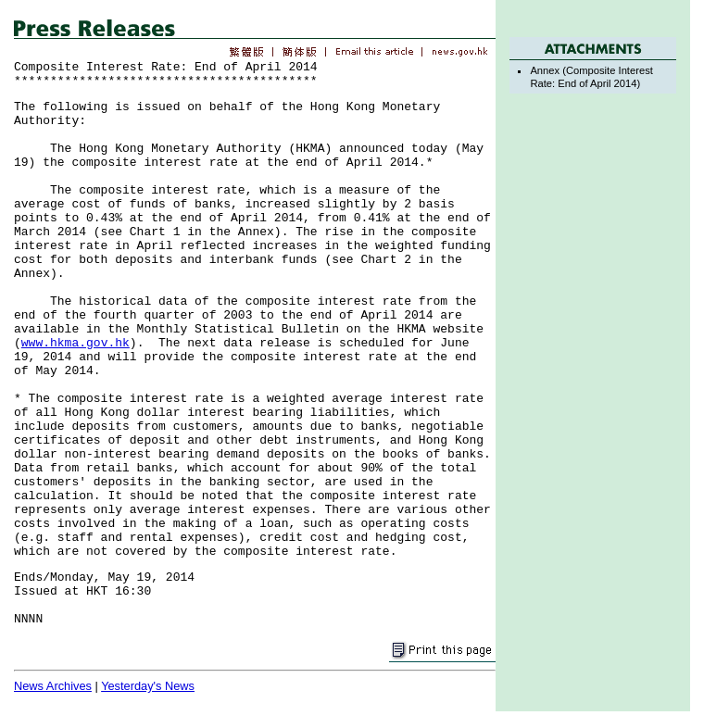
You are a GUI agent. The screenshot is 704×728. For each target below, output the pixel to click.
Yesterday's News (148, 686)
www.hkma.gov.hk (75, 343)
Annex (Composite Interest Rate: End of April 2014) (591, 76)
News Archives (53, 686)
